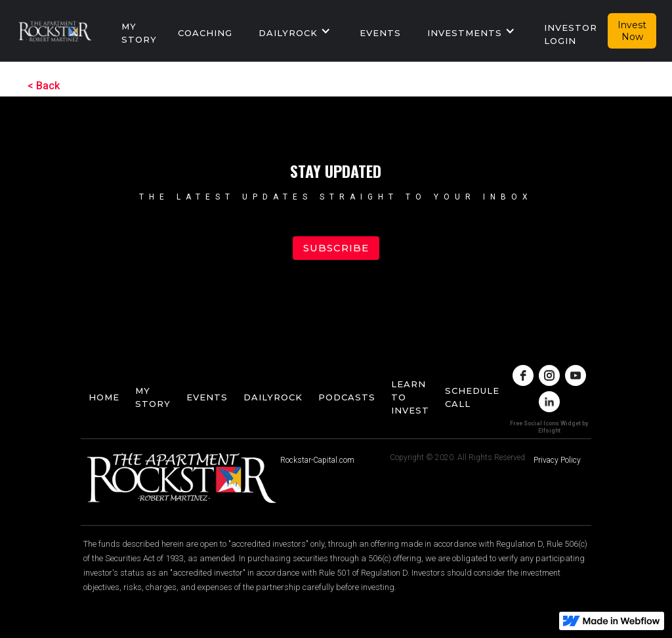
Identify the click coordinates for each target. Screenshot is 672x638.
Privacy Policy (557, 460)
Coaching (205, 33)
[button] (296, 31)
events (380, 33)
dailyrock (273, 397)
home (104, 397)
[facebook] (523, 375)
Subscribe (336, 248)
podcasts (347, 397)
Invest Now (632, 31)
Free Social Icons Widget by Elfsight (549, 427)
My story (139, 33)
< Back (44, 86)
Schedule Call (472, 397)
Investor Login (571, 34)
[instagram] (549, 375)
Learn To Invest (410, 397)
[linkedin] (549, 402)
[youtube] (576, 375)
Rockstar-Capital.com (317, 460)
